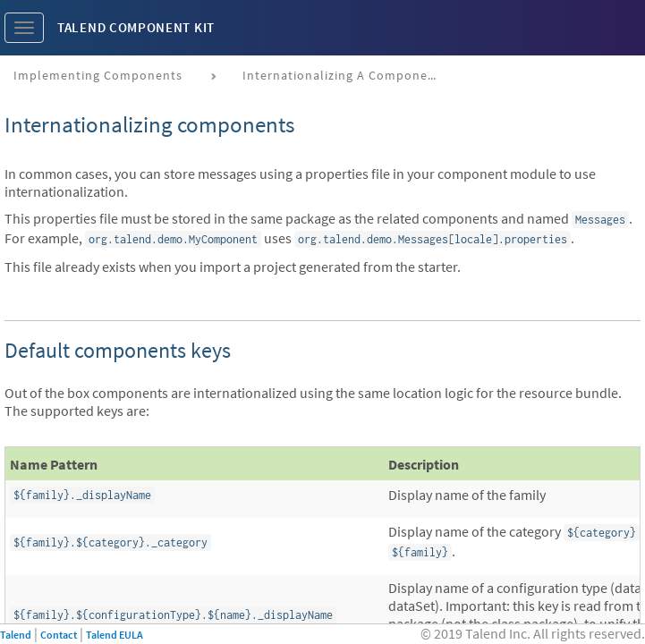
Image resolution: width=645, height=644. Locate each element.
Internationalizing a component (342, 75)
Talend (16, 635)
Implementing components (98, 75)
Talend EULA (115, 635)
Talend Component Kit (136, 27)
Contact (59, 635)
